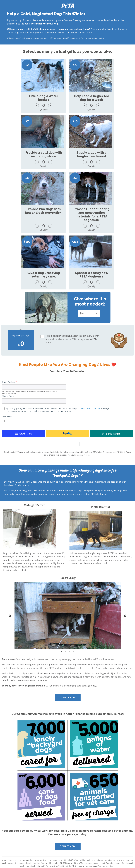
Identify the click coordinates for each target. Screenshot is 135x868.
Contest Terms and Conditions (52, 836)
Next (125, 559)
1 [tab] (62, 595)
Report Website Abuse (12, 839)
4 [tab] (73, 595)
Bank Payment (112, 377)
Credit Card (23, 377)
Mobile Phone (8, 340)
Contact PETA (9, 836)
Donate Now (68, 641)
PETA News (7, 360)
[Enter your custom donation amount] (88, 257)
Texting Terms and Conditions (79, 836)
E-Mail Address (9, 325)
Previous (10, 559)
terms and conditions (91, 352)
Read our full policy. (42, 839)
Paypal (67, 377)
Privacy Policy (32, 836)
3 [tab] (69, 595)
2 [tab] (66, 595)
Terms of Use (98, 836)
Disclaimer (21, 836)
